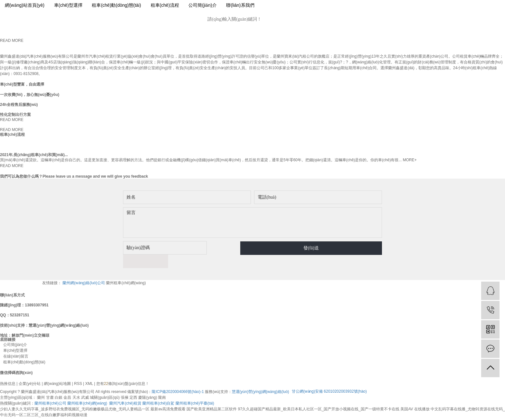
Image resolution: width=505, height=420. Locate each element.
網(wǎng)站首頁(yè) (25, 5)
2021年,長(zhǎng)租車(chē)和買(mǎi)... (34, 155)
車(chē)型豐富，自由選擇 (22, 84)
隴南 (162, 384)
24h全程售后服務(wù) (19, 105)
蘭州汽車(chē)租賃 (125, 390)
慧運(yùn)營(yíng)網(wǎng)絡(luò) (261, 378)
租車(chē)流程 (165, 5)
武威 (85, 384)
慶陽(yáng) (148, 384)
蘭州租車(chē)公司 (50, 390)
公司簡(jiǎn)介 (202, 5)
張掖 (125, 384)
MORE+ (410, 160)
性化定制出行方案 (15, 115)
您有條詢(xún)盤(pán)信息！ (123, 370)
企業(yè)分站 (30, 370)
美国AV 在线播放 (415, 396)
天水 (76, 384)
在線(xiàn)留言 (14, 343)
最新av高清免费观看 (168, 396)
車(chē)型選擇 (68, 5)
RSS (78, 370)
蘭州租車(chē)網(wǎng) (126, 269)
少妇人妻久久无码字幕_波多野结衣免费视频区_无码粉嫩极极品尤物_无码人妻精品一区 (75, 396)
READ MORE (12, 41)
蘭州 (41, 384)
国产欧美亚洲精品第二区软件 (212, 396)
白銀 (59, 384)
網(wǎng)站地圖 (57, 370)
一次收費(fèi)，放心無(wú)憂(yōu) (30, 95)
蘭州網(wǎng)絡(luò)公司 (84, 269)
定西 (133, 384)
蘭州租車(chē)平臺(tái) (195, 390)
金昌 (67, 384)
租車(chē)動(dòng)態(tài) (116, 5)
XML (89, 370)
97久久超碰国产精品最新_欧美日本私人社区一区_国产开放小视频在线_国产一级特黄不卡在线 (319, 396)
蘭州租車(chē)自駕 (158, 390)
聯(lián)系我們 (240, 5)
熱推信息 (8, 370)
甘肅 (50, 384)
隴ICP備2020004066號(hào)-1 (178, 378)
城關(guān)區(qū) (105, 384)
